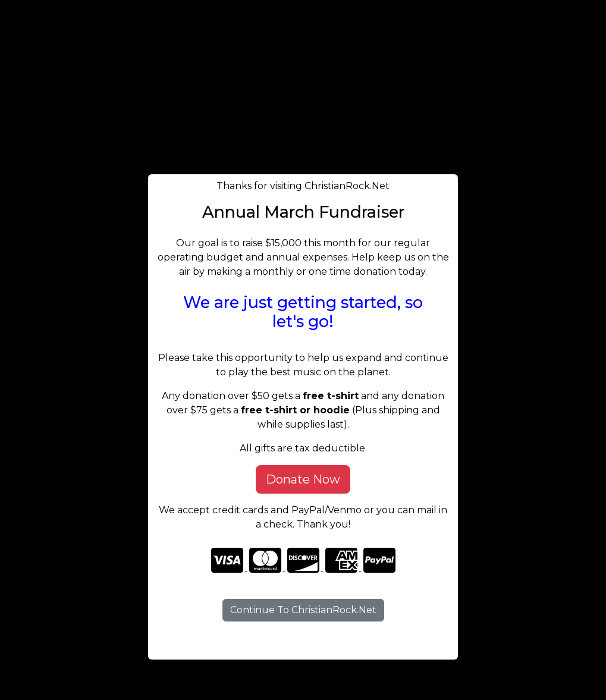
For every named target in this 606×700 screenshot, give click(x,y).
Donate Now (303, 479)
